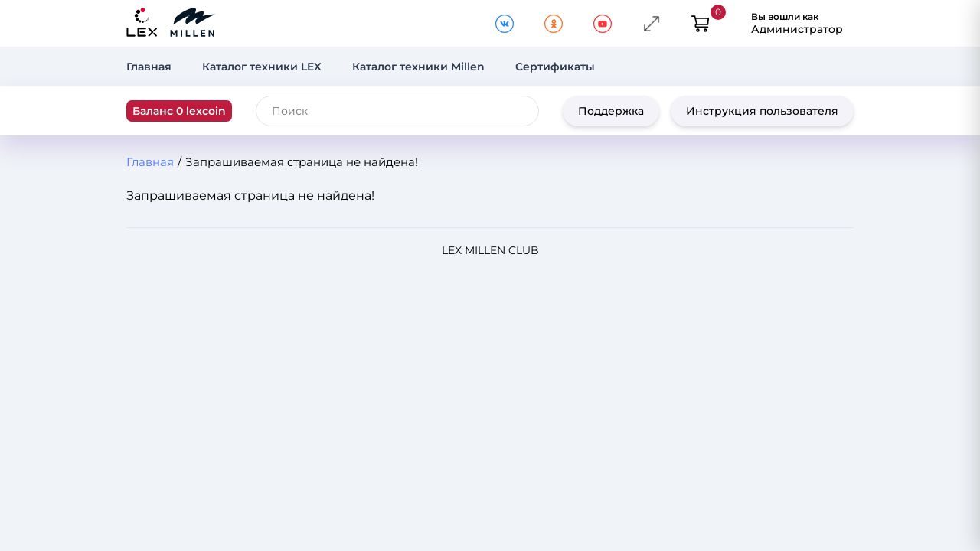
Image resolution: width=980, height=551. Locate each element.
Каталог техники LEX (262, 67)
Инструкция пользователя (762, 111)
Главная (149, 67)
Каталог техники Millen (418, 67)
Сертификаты (555, 67)
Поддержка (611, 111)
